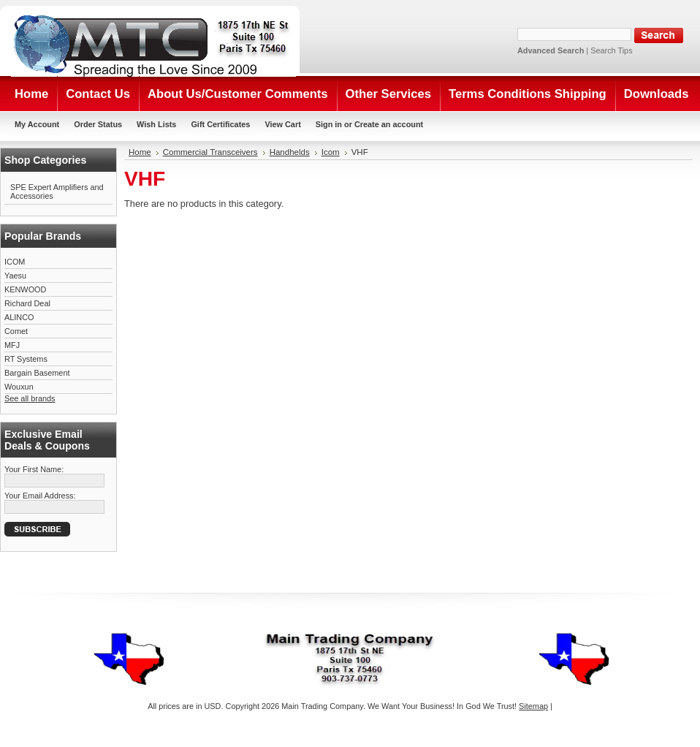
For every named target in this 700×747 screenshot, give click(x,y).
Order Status (98, 124)
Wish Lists (156, 124)
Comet (16, 331)
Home (140, 152)
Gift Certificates (220, 124)
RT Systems (26, 359)
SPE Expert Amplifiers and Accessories (57, 192)
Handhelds (290, 152)
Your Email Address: (40, 496)
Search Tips (611, 50)
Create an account (389, 124)
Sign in (329, 124)
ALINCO (19, 317)
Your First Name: (34, 469)
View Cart (282, 124)
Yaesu (15, 276)
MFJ (12, 345)
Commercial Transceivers (210, 152)
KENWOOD (25, 289)
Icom (331, 152)
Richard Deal (27, 303)
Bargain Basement (37, 373)
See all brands (30, 398)
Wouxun (19, 387)
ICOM (15, 262)
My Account (37, 124)
